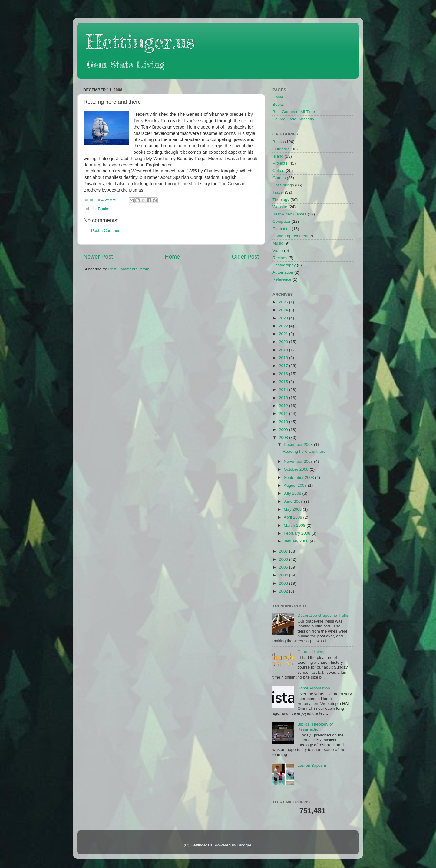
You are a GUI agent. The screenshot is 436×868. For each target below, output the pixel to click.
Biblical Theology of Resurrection (315, 727)
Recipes (280, 258)
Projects (280, 163)
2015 (284, 382)
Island (278, 156)
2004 (284, 575)
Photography (284, 265)
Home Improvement (291, 236)
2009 (284, 430)
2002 (284, 591)
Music (278, 243)
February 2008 (298, 533)
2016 (284, 374)
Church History (311, 652)
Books (104, 209)
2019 (284, 350)
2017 (284, 366)
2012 (284, 406)
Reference (282, 279)
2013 (284, 398)
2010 (284, 422)
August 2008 (296, 485)
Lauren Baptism (312, 765)
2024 (284, 310)
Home (172, 257)
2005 (284, 567)
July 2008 (293, 493)
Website (280, 207)
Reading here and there (304, 451)
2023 (284, 318)
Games (279, 178)
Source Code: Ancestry (293, 119)
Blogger (244, 845)
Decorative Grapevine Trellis (323, 615)
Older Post (245, 257)
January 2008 (297, 541)
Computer (281, 221)
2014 (284, 390)
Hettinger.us (140, 41)
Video (278, 250)
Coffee (279, 170)
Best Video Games (289, 214)
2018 (284, 358)
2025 (284, 302)
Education (282, 229)
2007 (284, 551)
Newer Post (98, 257)
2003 (284, 583)
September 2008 (299, 477)
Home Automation (314, 688)
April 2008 (294, 517)
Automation (283, 272)
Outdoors (281, 149)
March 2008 (295, 525)
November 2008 (299, 461)
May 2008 (293, 509)
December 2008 (299, 444)
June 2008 (294, 501)
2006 (284, 559)
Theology (281, 200)
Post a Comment (106, 230)
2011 (284, 414)
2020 (284, 342)
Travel (278, 192)
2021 (284, 334)
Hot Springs (283, 185)
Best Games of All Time (294, 112)
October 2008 (297, 469)
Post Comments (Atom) (130, 269)
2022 (284, 326)
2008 (284, 437)
